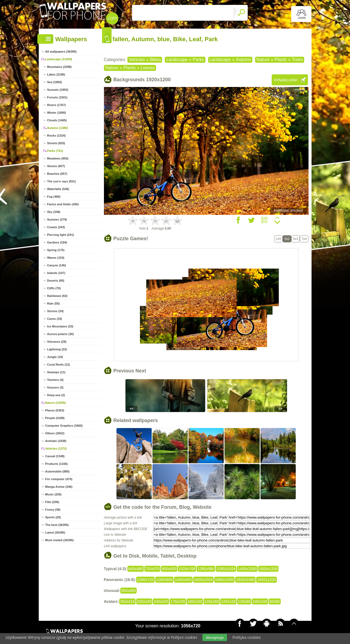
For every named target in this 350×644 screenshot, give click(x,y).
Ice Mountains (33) (60, 326)
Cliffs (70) (54, 288)
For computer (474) (59, 479)
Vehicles (137, 60)
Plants (281, 60)
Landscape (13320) (59, 59)
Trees (297, 60)
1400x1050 (247, 569)
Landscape (177, 60)
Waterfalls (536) (58, 189)
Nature (263, 60)
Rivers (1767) (57, 105)
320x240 (144, 601)
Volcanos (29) (57, 342)
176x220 (178, 601)
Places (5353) (55, 410)
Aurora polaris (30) (61, 334)
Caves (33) (55, 319)
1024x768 (187, 569)
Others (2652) (55, 433)
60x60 (275, 601)
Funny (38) (53, 510)
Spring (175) (56, 250)
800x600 (169, 569)
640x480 (136, 569)
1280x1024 (226, 569)
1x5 (278, 239)
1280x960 (206, 569)
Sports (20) (53, 517)
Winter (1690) (57, 113)
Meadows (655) (58, 158)
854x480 (128, 591)
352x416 (127, 601)
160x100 (195, 601)
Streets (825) (56, 143)
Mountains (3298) (59, 67)
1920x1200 (266, 580)
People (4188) (55, 418)
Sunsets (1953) (58, 90)
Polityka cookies (247, 637)
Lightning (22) (57, 349)
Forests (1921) (57, 97)
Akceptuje (215, 637)
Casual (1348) (55, 456)
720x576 (152, 569)
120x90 (244, 601)
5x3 (296, 239)
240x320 (161, 601)
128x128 (228, 601)
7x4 (304, 239)
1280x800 (164, 580)
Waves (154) (56, 258)
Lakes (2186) (56, 74)
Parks (198, 60)
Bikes (155, 60)
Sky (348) (54, 212)
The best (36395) (57, 525)
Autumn (243, 60)
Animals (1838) (56, 441)
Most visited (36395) (60, 540)
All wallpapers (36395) (61, 52)
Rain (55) (53, 303)
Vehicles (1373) (56, 449)
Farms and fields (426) (63, 204)
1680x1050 (224, 580)
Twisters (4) (55, 380)
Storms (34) (56, 311)
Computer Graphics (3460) (64, 426)
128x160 (212, 601)
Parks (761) (55, 151)
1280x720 (145, 580)
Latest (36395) (55, 532)
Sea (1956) (55, 82)
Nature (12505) (56, 403)
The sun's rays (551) (62, 181)
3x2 (287, 239)
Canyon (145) (57, 265)
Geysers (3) (55, 387)
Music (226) (53, 494)
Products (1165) (57, 464)
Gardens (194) (57, 242)
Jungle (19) (55, 357)
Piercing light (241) (61, 235)
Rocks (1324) (56, 136)
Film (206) (52, 502)
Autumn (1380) (58, 128)
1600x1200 (268, 569)
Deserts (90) (56, 281)
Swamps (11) (56, 372)
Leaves (148, 68)
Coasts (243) (56, 227)
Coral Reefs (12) (59, 365)
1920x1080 (245, 580)
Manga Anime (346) (59, 487)
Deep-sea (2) (56, 395)
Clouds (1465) (57, 120)
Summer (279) (57, 219)
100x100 (260, 601)
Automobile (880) (57, 471)
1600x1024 (203, 580)
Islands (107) (56, 273)
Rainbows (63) (57, 296)
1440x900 (183, 580)
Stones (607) (56, 166)
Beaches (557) (57, 174)
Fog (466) (54, 197)
